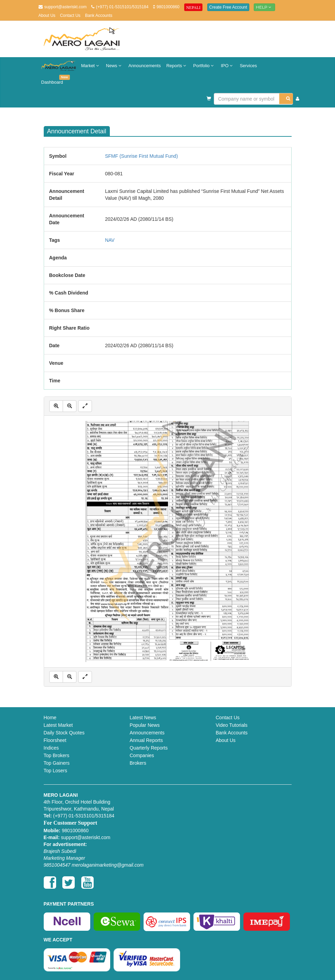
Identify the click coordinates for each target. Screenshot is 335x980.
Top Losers (55, 771)
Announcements (145, 66)
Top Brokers (57, 755)
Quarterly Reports (149, 748)
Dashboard (54, 80)
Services (248, 66)
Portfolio (204, 66)
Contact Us (70, 16)
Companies (142, 755)
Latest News (143, 718)
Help (264, 7)
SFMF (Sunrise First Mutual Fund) (142, 156)
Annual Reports (146, 740)
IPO (227, 66)
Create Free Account (228, 7)
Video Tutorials (232, 725)
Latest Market (58, 725)
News (114, 66)
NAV (110, 240)
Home (50, 718)
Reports (177, 66)
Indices (51, 748)
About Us (47, 16)
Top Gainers (57, 763)
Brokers (138, 763)
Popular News (145, 725)
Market (91, 66)
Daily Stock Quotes (64, 733)
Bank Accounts (99, 16)
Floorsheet (55, 740)
